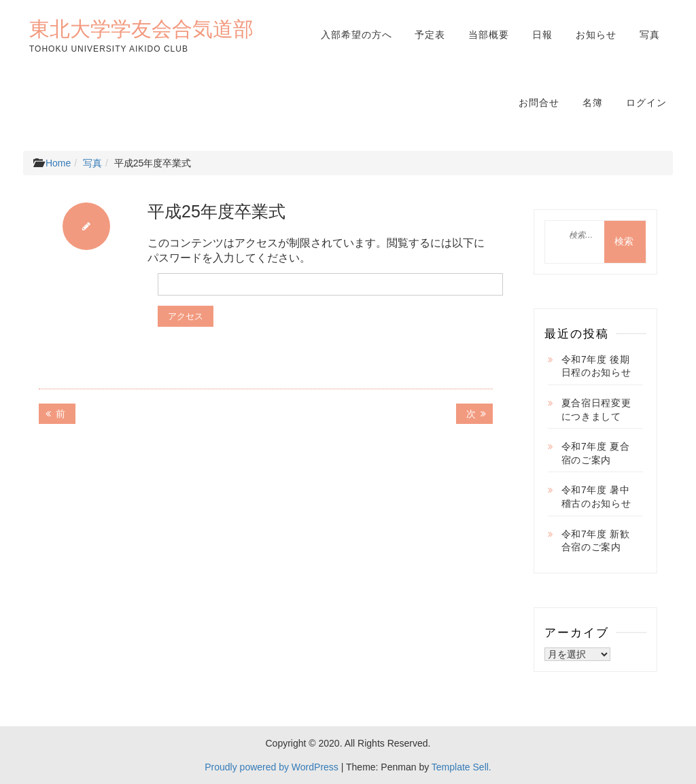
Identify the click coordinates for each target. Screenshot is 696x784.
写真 (650, 35)
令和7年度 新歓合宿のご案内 (596, 541)
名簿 (593, 103)
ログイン (646, 103)
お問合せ (539, 103)
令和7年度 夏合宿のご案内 (596, 453)
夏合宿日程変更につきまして (596, 410)
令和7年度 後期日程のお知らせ (596, 366)
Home (58, 163)
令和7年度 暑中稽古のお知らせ (596, 497)
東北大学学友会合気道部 (141, 29)
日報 (542, 35)
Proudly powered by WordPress (272, 767)
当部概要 (489, 35)
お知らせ (596, 35)
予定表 (430, 35)
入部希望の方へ (356, 35)
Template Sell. (462, 767)
